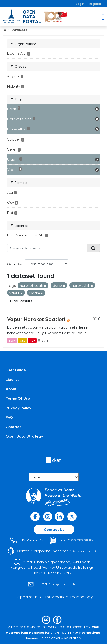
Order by (15, 264)
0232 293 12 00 (84, 551)
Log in (80, 4)
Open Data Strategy (24, 436)
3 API (12, 340)
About (11, 389)
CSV (23, 340)
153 (43, 540)
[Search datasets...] (47, 248)
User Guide (16, 370)
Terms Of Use (18, 398)
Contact (13, 427)
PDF (32, 340)
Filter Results (21, 301)
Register (95, 4)
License (13, 379)
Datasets (19, 30)
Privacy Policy (19, 408)
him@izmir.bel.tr (63, 584)
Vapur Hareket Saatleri (36, 319)
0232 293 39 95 (81, 540)
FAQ (9, 417)
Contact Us (54, 529)
